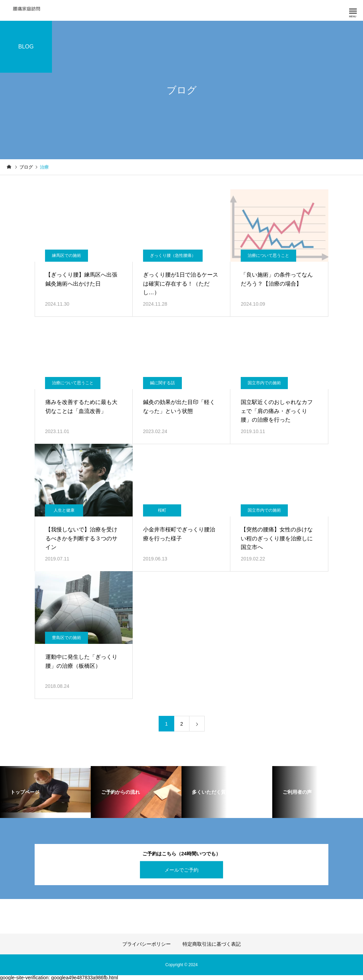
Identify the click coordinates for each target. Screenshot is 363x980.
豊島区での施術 (67, 638)
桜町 (162, 510)
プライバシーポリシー (147, 944)
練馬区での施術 (67, 255)
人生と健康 (64, 510)
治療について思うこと (268, 255)
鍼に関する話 (162, 383)
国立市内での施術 (264, 383)
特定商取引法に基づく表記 (212, 944)
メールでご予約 (181, 870)
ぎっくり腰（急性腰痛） (173, 255)
